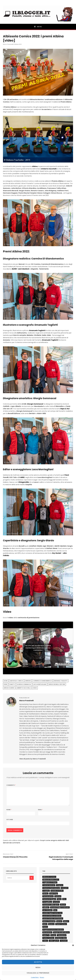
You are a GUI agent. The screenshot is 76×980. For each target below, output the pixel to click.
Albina (35, 166)
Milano (66, 921)
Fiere (5, 684)
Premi (45, 927)
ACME (6, 681)
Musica (51, 924)
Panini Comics (61, 924)
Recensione (47, 932)
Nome (9, 810)
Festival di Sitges (49, 899)
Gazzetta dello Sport (51, 905)
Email (40, 810)
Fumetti (12, 684)
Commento (11, 785)
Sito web (10, 820)
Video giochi (54, 941)
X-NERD (21, 477)
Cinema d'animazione (51, 888)
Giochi (63, 905)
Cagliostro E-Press (50, 882)
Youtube (64, 941)
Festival (58, 896)
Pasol (67, 475)
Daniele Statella (57, 891)
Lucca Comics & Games (52, 916)
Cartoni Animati (49, 885)
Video (35, 688)
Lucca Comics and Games (53, 918)
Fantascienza (48, 896)
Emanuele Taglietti (37, 330)
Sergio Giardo (9, 688)
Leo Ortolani (47, 910)
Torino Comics (48, 938)
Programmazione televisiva (53, 930)
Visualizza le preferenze (38, 973)
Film (64, 899)
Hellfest (46, 907)
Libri (55, 910)
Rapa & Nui (65, 409)
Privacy (42, 977)
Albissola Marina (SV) (51, 880)
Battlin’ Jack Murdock (20, 269)
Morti (45, 924)
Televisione (62, 935)
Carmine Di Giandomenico (42, 681)
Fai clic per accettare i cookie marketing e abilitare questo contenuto (38, 648)
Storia (53, 935)
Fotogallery (47, 902)
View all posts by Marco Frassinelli (32, 759)
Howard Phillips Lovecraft (60, 907)
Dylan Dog (54, 894)
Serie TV (46, 935)
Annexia (28, 681)
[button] (73, 945)
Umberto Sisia (61, 938)
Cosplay (46, 891)
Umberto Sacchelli (49, 169)
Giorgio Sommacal (35, 404)
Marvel (59, 921)
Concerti (64, 888)
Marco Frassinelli (8, 44)
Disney (45, 894)
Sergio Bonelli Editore (57, 684)
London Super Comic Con (52, 913)
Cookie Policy (35, 977)
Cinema (60, 885)
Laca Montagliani (40, 684)
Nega (38, 967)
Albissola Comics (16, 681)
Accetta (38, 962)
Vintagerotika (24, 482)
